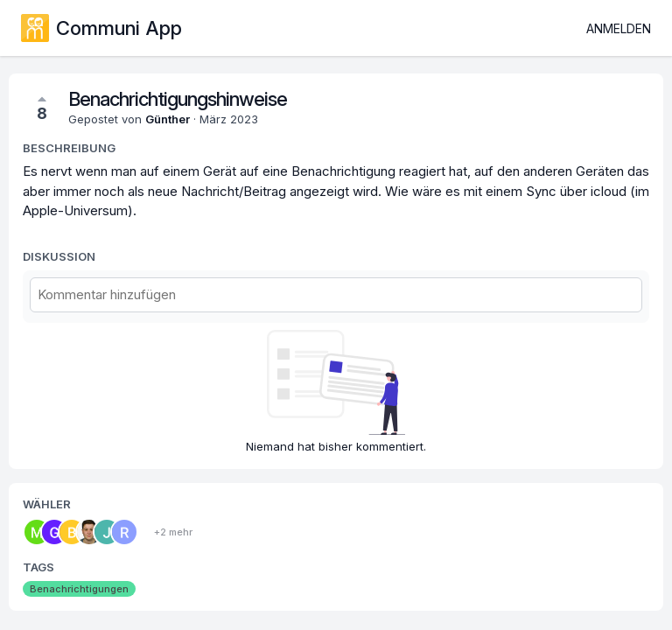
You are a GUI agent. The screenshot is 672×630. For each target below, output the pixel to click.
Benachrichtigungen (79, 589)
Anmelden (619, 28)
